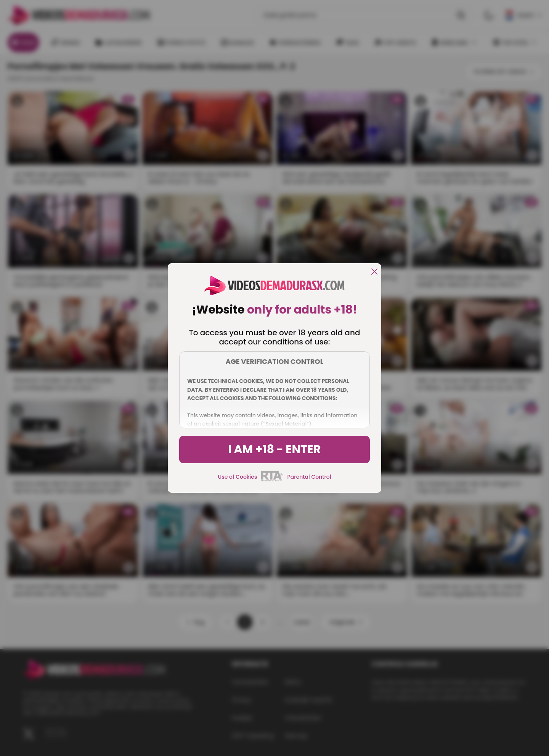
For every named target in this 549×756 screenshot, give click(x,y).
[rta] (272, 480)
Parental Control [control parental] (309, 477)
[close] (374, 272)
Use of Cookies (238, 477)
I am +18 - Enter (274, 449)
